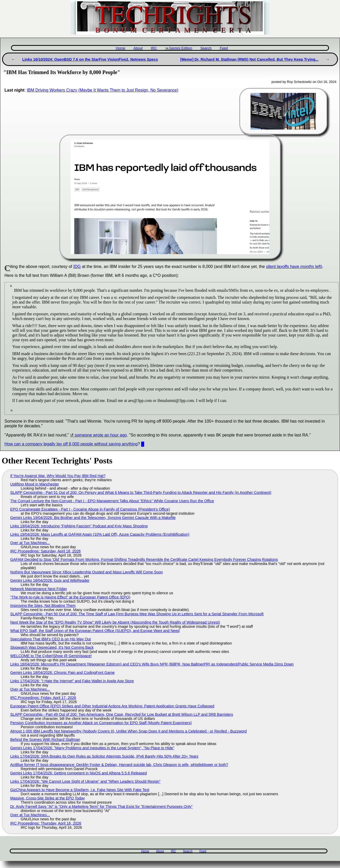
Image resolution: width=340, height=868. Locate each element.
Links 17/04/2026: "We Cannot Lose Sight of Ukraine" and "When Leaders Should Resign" (85, 781)
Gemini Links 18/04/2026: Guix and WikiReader (50, 580)
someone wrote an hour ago (101, 435)
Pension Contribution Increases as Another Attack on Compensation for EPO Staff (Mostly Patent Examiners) (101, 723)
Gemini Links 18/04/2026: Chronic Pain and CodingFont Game (62, 673)
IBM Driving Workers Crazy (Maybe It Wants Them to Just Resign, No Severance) (102, 90)
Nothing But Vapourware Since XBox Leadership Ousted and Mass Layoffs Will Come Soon (86, 572)
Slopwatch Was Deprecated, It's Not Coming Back (52, 647)
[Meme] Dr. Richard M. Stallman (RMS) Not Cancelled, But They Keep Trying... (249, 59)
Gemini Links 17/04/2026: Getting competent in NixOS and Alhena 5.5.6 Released (78, 773)
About (138, 48)
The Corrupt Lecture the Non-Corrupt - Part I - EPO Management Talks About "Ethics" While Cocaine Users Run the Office (112, 501)
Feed (224, 48)
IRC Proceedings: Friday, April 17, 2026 (43, 698)
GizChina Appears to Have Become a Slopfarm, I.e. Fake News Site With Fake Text (80, 790)
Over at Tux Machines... (30, 543)
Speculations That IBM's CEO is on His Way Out (50, 639)
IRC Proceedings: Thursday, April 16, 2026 (46, 823)
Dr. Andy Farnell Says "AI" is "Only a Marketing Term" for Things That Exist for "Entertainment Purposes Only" (101, 807)
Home (121, 48)
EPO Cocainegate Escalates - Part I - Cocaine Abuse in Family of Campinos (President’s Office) (90, 509)
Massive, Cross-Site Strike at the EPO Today (47, 798)
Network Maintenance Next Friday (39, 589)
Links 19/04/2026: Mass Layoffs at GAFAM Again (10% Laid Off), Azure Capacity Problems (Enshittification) (100, 534)
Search (206, 48)
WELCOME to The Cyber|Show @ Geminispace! (51, 656)
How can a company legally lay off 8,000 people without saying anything (71, 444)
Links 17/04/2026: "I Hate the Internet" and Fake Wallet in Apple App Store (72, 681)
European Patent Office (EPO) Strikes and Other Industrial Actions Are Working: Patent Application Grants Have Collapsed (112, 706)
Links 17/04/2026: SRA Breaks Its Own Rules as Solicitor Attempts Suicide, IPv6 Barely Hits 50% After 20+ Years (104, 756)
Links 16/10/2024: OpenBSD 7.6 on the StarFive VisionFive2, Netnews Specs (90, 59)
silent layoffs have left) (294, 267)
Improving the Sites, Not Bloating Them (43, 606)
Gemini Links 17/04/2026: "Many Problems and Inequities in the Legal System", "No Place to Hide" (92, 748)
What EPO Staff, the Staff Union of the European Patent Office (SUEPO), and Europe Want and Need (95, 631)
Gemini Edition (181, 48)
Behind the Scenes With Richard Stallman (45, 740)
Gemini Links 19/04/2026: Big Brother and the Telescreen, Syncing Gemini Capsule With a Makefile (93, 518)
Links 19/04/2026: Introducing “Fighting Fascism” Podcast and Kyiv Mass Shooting (79, 526)
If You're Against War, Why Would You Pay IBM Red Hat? (58, 476)
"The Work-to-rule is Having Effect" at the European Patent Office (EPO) (70, 597)
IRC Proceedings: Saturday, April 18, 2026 (45, 551)
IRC (154, 48)
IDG (77, 267)
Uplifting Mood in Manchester (35, 484)
